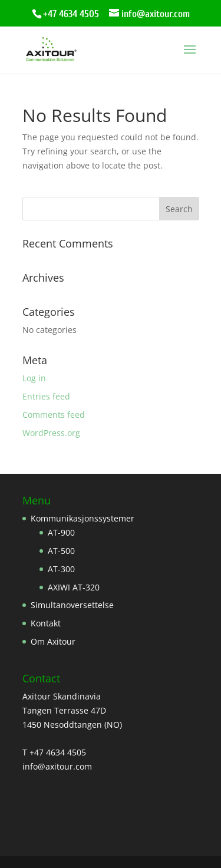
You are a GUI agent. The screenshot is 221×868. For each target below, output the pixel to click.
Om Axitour (53, 641)
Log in (34, 378)
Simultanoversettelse (72, 605)
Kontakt (46, 623)
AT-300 (61, 569)
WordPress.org (51, 433)
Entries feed (46, 396)
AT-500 (61, 551)
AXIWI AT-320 (74, 587)
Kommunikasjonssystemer (83, 518)
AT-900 (61, 532)
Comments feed (54, 415)
